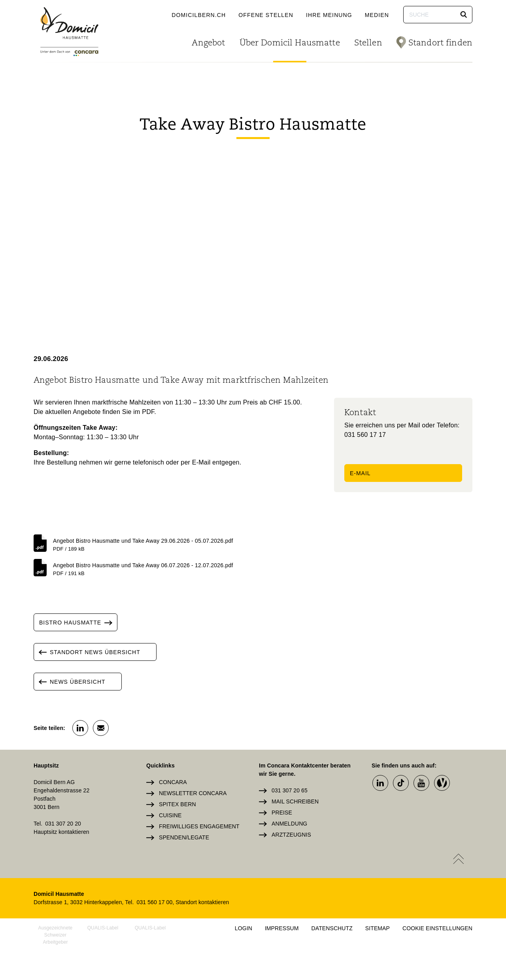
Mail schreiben (295, 801)
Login (244, 928)
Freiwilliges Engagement (199, 826)
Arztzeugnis (291, 835)
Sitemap (378, 928)
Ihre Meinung (329, 15)
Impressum (282, 928)
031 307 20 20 (63, 824)
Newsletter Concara (193, 793)
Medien (377, 15)
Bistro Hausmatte (78, 622)
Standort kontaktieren (202, 902)
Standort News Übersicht (87, 652)
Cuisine (170, 815)
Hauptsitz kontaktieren (61, 832)
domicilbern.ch (199, 15)
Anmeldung (289, 824)
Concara (173, 782)
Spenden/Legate (184, 837)
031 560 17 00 (155, 902)
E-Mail (360, 473)
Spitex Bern (177, 804)
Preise (282, 813)
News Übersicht (70, 682)
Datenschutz (332, 928)
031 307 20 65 (290, 790)
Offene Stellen (266, 15)
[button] (464, 15)
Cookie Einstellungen (437, 928)
